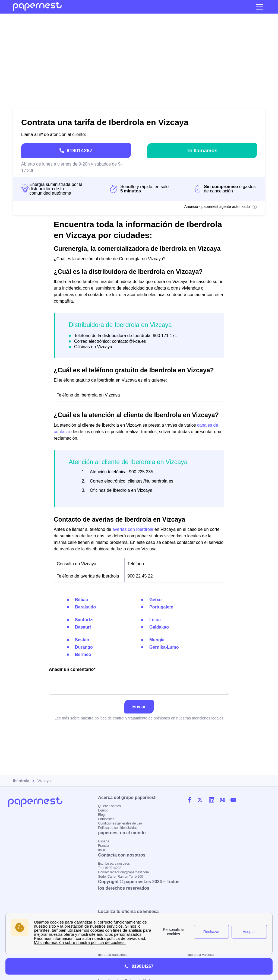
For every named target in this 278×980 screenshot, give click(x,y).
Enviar (139, 705)
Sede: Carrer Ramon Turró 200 (120, 877)
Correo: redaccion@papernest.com (123, 872)
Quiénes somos (109, 806)
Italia (101, 850)
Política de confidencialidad (118, 828)
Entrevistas (106, 819)
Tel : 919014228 (110, 868)
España (104, 841)
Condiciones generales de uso (120, 823)
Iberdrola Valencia (201, 955)
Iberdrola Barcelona (112, 955)
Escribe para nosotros (114, 864)
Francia (103, 846)
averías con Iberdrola (133, 528)
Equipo (103, 810)
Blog (101, 815)
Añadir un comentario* (139, 679)
